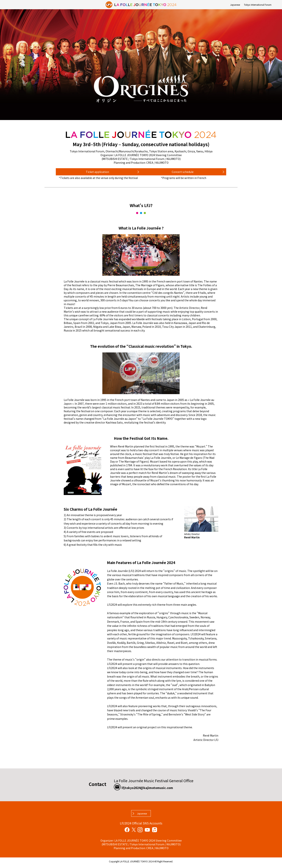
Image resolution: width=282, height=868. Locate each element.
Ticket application (97, 173)
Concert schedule (183, 173)
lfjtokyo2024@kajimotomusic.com (157, 789)
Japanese (235, 5)
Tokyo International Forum (258, 5)
